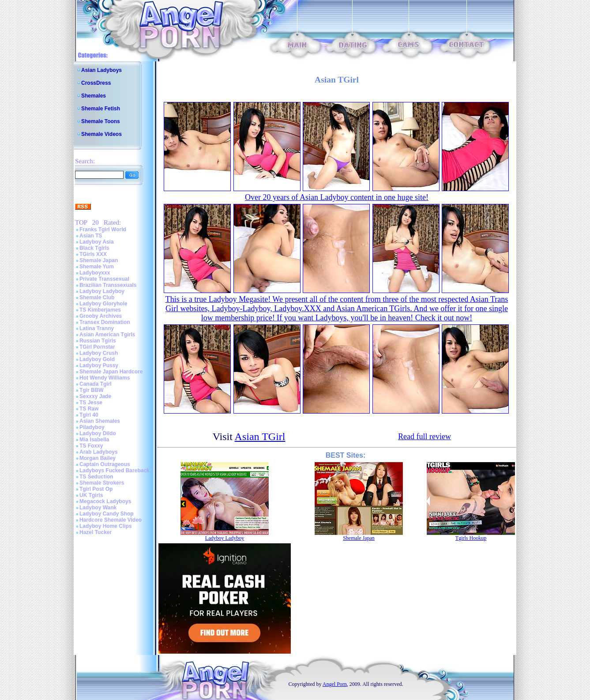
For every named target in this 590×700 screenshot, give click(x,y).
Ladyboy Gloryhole (103, 304)
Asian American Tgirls (107, 335)
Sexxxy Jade (95, 396)
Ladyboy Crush (99, 353)
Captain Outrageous (105, 464)
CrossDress (96, 83)
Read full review (425, 437)
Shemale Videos (101, 134)
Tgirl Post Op (96, 489)
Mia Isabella (94, 440)
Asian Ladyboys (101, 70)
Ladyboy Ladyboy (102, 291)
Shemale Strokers (102, 483)
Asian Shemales (100, 421)
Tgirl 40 (89, 415)
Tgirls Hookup (471, 538)
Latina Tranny (97, 328)
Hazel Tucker (96, 532)
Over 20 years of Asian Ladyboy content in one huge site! (337, 197)
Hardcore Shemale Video (111, 520)
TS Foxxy (91, 446)
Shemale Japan (99, 260)
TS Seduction (96, 477)
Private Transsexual (104, 279)
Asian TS (91, 236)
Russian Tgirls (98, 341)
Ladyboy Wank (98, 508)
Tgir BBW (92, 390)
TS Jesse (91, 403)
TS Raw (89, 409)
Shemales (94, 96)
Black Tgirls (94, 248)
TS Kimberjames (100, 310)
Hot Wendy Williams (105, 378)
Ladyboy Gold (97, 359)
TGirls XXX (93, 254)
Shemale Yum (97, 267)
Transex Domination (105, 322)
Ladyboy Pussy (99, 365)
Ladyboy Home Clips (106, 526)
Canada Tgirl (96, 384)
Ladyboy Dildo (98, 433)
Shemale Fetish (101, 109)
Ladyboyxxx (95, 273)
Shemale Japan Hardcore (111, 372)
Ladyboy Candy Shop (107, 514)
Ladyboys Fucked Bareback (115, 470)
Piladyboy (92, 427)
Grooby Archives (101, 316)
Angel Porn (335, 684)
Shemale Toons (101, 121)
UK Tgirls (91, 495)
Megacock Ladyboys (105, 501)
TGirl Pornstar (97, 347)
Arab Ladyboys (99, 452)
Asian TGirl (260, 437)
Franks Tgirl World (103, 230)
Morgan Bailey (98, 458)
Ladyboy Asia (97, 242)
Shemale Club (97, 297)
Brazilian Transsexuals (108, 285)
